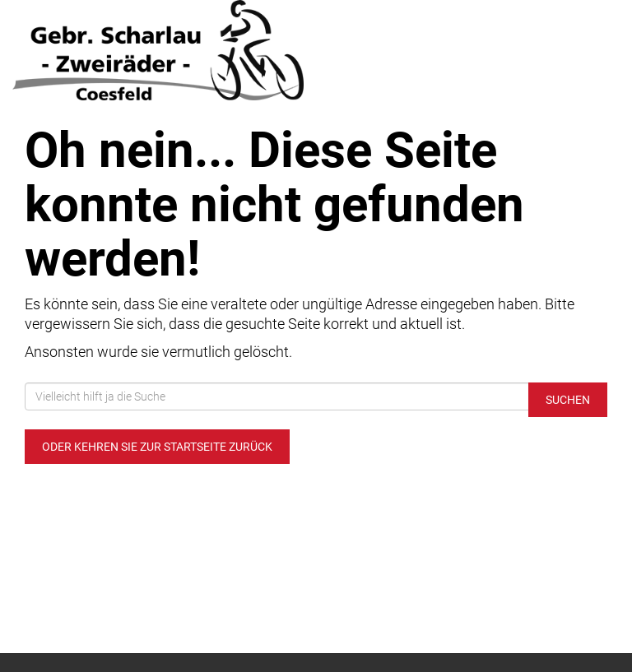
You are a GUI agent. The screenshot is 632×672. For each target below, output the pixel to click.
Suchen (568, 400)
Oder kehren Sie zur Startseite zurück (157, 447)
